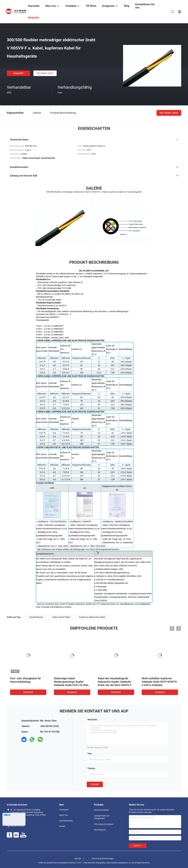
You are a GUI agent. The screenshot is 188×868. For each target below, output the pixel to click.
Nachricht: (93, 720)
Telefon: (92, 768)
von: (90, 754)
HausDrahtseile (36, 617)
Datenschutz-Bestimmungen (103, 859)
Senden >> (138, 846)
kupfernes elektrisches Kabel (92, 617)
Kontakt (95, 784)
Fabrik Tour (63, 815)
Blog (127, 6)
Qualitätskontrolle (66, 821)
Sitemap (78, 859)
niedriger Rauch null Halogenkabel (102, 817)
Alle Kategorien (100, 830)
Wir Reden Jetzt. (45, 73)
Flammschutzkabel (101, 810)
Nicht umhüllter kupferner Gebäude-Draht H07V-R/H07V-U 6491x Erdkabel (160, 682)
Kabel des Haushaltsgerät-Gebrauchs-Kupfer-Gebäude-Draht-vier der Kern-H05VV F (115, 682)
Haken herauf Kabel (61, 617)
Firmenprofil (64, 810)
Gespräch (18, 73)
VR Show (91, 6)
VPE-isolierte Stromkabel (104, 824)
